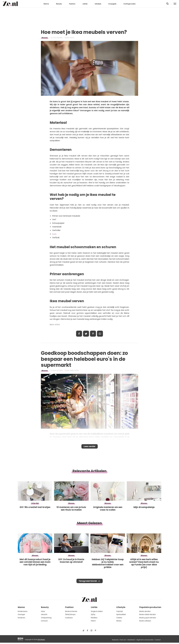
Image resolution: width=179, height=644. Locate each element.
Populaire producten (150, 607)
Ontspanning (46, 618)
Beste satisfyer (145, 621)
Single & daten (97, 611)
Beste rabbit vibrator (148, 615)
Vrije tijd (120, 611)
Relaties (94, 618)
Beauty (59, 4)
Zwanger (21, 615)
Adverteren (131, 640)
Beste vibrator (145, 611)
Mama (46, 4)
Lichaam (44, 621)
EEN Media (41, 640)
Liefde (85, 4)
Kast (54, 234)
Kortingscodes (130, 4)
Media (119, 621)
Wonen (45, 38)
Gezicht (44, 615)
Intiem (93, 621)
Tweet (86, 334)
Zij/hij (93, 615)
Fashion (72, 4)
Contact (158, 640)
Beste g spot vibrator (148, 618)
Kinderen (21, 618)
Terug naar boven (88, 583)
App (100, 334)
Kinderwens (23, 611)
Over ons (123, 640)
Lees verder (90, 447)
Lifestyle (98, 4)
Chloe (72, 38)
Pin (93, 334)
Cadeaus (69, 618)
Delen (79, 334)
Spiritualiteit (121, 615)
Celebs (119, 618)
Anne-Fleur (74, 371)
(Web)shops (70, 615)
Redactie (115, 640)
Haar (43, 611)
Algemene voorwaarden (145, 640)
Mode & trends (71, 611)
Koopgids (112, 4)
